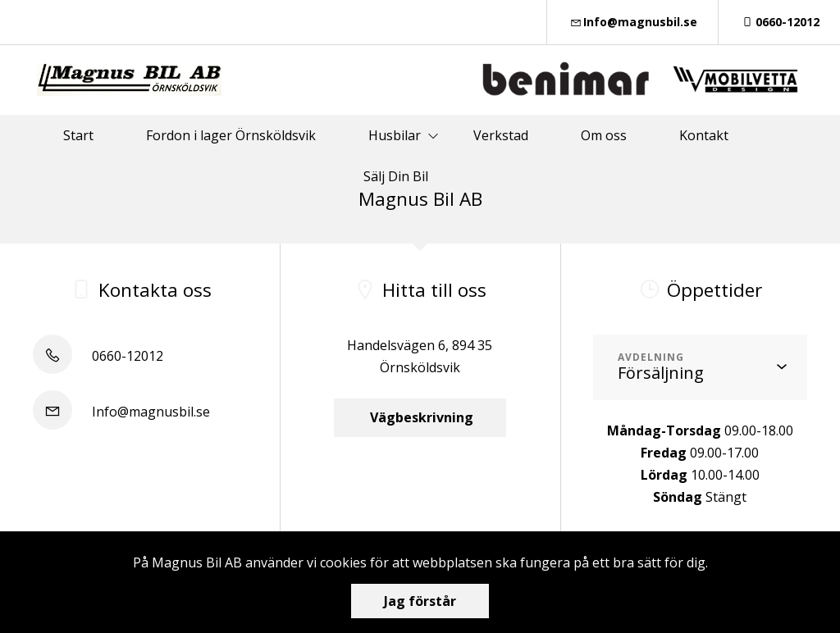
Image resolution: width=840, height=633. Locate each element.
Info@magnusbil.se (633, 22)
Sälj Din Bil (396, 176)
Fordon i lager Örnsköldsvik (231, 135)
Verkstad (501, 135)
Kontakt (704, 135)
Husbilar (395, 135)
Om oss (604, 135)
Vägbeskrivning (420, 417)
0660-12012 (779, 22)
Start (78, 135)
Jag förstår (420, 601)
